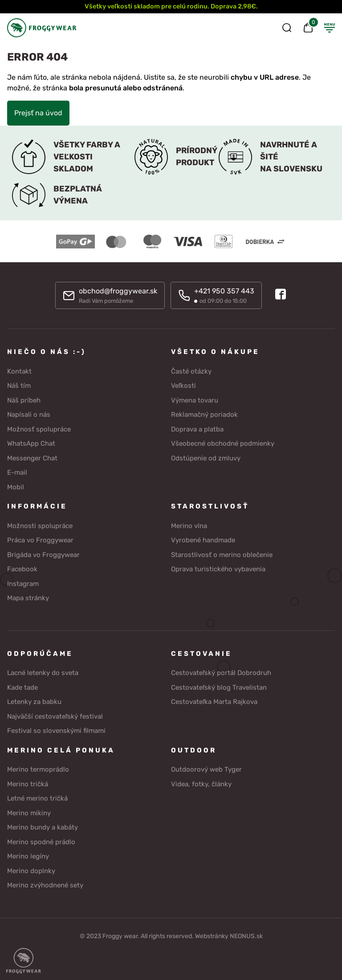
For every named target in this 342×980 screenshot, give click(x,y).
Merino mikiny (29, 813)
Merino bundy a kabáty (43, 827)
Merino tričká (28, 784)
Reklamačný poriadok (204, 415)
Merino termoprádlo (38, 769)
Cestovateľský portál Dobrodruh (221, 673)
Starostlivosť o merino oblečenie (222, 555)
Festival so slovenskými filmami (56, 731)
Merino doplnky (31, 871)
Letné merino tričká (37, 798)
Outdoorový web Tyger (206, 769)
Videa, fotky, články (201, 784)
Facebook (22, 569)
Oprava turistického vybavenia (218, 569)
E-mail (17, 472)
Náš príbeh (24, 400)
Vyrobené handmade (203, 540)
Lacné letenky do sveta (43, 673)
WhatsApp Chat (31, 443)
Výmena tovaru (195, 400)
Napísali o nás (29, 415)
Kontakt (19, 371)
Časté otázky (191, 371)
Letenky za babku (34, 702)
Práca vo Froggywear (40, 540)
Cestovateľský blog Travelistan (219, 687)
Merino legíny (28, 856)
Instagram (23, 584)
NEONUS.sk (246, 936)
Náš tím (19, 386)
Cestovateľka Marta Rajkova (214, 702)
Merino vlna (189, 526)
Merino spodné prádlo (41, 842)
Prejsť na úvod (38, 113)
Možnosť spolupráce (39, 429)
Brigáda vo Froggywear (43, 555)
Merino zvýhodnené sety (45, 885)
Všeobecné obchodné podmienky (223, 443)
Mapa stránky (28, 598)
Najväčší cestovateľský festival (55, 716)
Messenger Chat (32, 458)
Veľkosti (183, 386)
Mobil (16, 487)
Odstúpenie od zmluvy (206, 458)
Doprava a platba (197, 429)
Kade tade (22, 687)
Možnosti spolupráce (40, 526)
